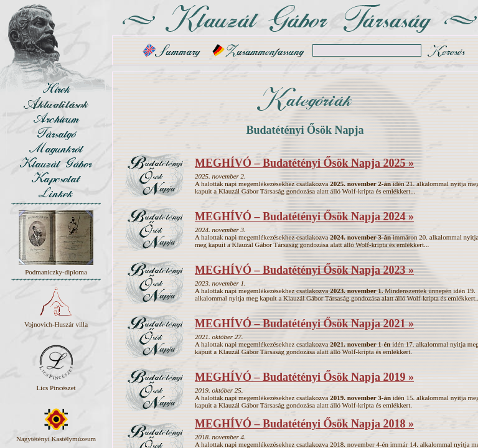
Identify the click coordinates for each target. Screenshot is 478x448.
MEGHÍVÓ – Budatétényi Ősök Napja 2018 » (304, 424)
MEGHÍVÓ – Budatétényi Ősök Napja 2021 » (304, 324)
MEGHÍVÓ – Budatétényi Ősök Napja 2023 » (304, 270)
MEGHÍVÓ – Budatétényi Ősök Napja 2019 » (304, 377)
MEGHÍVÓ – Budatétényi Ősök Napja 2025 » (304, 163)
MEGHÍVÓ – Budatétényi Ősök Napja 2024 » (304, 217)
